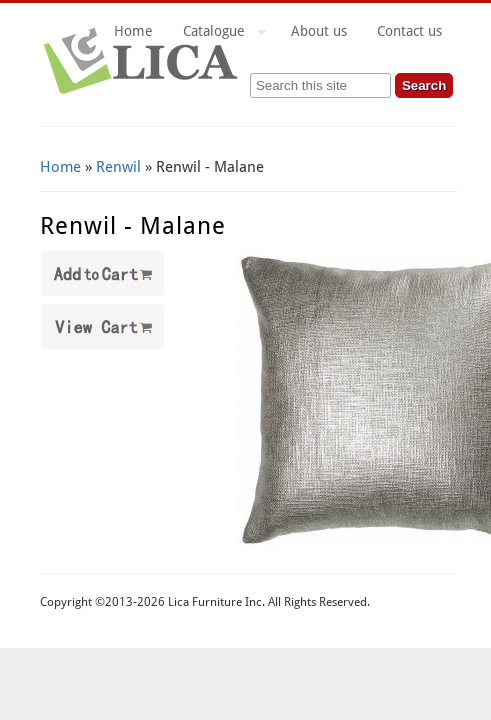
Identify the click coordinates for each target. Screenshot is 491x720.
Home (133, 31)
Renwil (118, 167)
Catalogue (217, 34)
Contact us (409, 31)
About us (319, 31)
